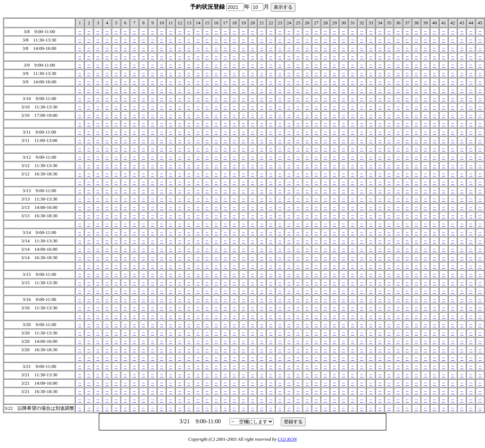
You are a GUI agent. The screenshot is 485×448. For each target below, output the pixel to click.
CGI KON (287, 439)
